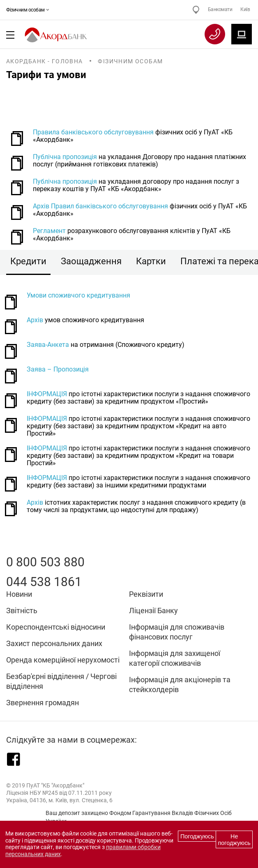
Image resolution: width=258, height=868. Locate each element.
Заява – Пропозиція (58, 369)
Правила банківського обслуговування (93, 132)
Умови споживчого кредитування (78, 295)
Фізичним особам (26, 10)
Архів (35, 320)
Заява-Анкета (48, 345)
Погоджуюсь (197, 836)
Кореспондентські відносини (56, 627)
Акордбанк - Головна (45, 61)
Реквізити (146, 594)
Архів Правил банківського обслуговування (100, 206)
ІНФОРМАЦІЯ (47, 394)
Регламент (49, 231)
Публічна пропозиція (65, 157)
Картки (151, 261)
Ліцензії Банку (153, 611)
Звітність (22, 611)
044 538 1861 (44, 582)
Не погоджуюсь (234, 840)
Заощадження (91, 261)
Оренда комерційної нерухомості (63, 660)
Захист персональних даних (54, 643)
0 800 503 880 (45, 562)
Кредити (28, 261)
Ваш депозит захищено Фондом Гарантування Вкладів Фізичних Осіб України (139, 817)
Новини (19, 594)
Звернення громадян (43, 703)
